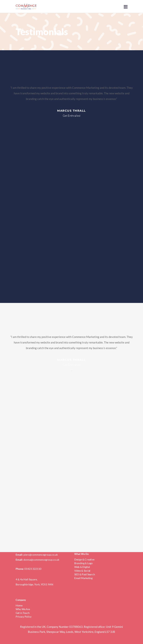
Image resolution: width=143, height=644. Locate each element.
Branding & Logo (84, 563)
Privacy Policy (24, 617)
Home (19, 605)
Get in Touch (23, 613)
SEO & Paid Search (85, 574)
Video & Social (82, 571)
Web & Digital (82, 567)
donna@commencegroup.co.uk (41, 560)
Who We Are (23, 609)
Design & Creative (84, 559)
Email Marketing (83, 578)
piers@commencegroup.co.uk (41, 555)
